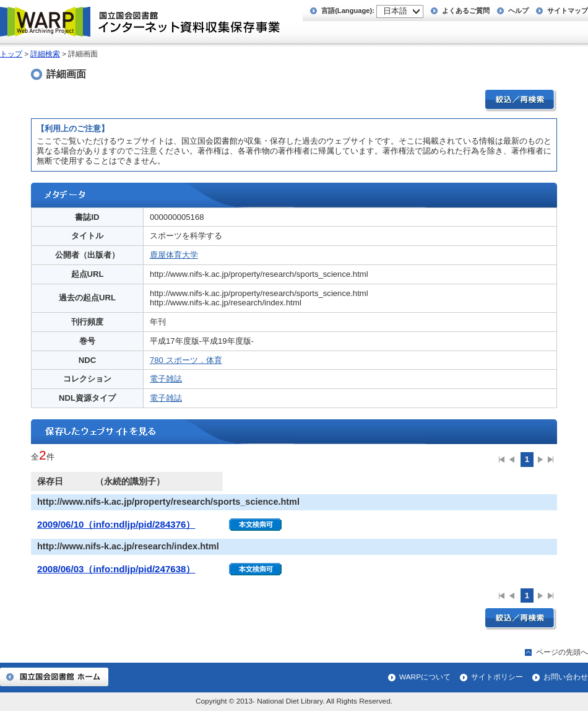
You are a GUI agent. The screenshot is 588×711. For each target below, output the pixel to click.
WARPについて (425, 677)
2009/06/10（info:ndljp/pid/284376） (116, 524)
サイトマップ (568, 11)
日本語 (395, 11)
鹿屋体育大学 (174, 255)
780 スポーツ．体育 (186, 360)
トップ (11, 54)
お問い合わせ (566, 677)
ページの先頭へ (562, 652)
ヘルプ (518, 11)
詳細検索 (45, 54)
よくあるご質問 (466, 11)
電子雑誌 (166, 379)
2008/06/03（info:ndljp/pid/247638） (116, 569)
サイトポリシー (497, 677)
